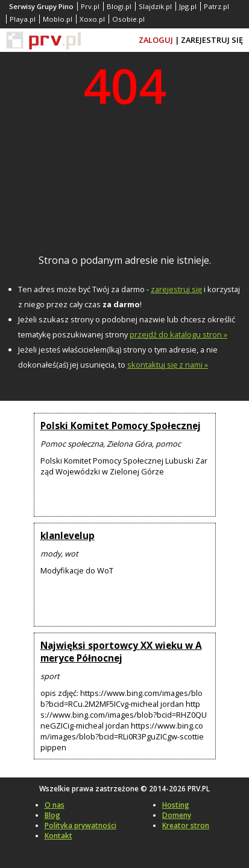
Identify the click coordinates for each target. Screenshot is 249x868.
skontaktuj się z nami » (168, 365)
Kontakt (58, 836)
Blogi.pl (119, 6)
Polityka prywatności (80, 825)
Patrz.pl (216, 6)
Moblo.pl (58, 19)
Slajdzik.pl (155, 6)
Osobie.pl (128, 19)
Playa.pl (23, 19)
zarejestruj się (176, 289)
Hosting (176, 805)
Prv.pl (90, 6)
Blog (52, 815)
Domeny (177, 815)
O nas (55, 805)
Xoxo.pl (92, 19)
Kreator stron (186, 825)
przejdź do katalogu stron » (178, 334)
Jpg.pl (188, 6)
